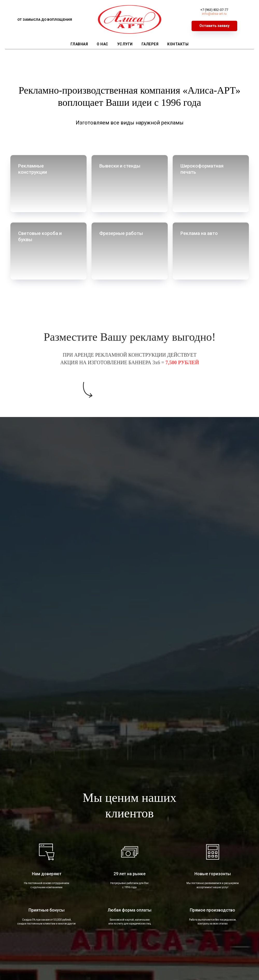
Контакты (178, 44)
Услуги (125, 44)
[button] (214, 26)
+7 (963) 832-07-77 (214, 10)
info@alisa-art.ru (214, 14)
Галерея (150, 44)
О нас (103, 44)
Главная (79, 44)
